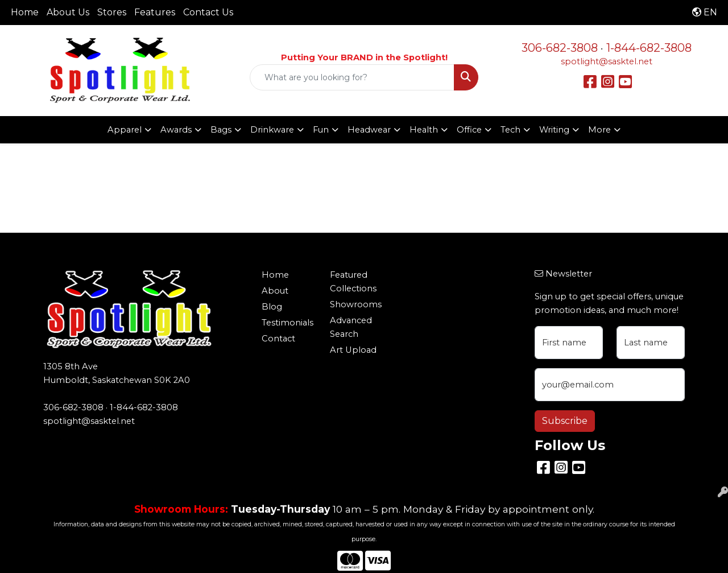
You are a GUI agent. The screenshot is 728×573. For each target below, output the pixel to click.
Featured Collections (353, 282)
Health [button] (424, 130)
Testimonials (288, 323)
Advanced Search (351, 327)
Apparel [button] (125, 130)
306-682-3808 (560, 48)
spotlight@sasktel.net (607, 61)
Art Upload (353, 350)
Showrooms (356, 304)
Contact (278, 339)
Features (155, 12)
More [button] (599, 130)
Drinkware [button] (272, 130)
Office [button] (469, 130)
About (275, 291)
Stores (112, 12)
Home (25, 12)
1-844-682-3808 (649, 48)
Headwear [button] (369, 130)
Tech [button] (510, 130)
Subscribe (565, 421)
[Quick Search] (352, 77)
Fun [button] (321, 130)
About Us (68, 12)
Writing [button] (554, 130)
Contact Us (208, 12)
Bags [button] (221, 130)
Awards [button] (176, 130)
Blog (272, 307)
